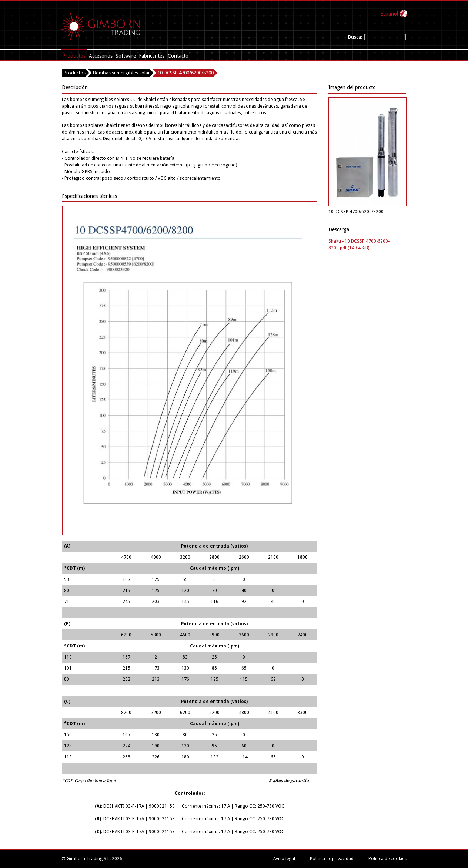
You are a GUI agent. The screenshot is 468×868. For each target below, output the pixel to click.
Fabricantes (152, 56)
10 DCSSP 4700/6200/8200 (185, 73)
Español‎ (389, 14)
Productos (74, 56)
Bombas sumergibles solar (121, 73)
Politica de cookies (387, 859)
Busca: (356, 37)
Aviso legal (284, 859)
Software (126, 56)
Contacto (178, 56)
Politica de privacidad (332, 859)
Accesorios (101, 56)
